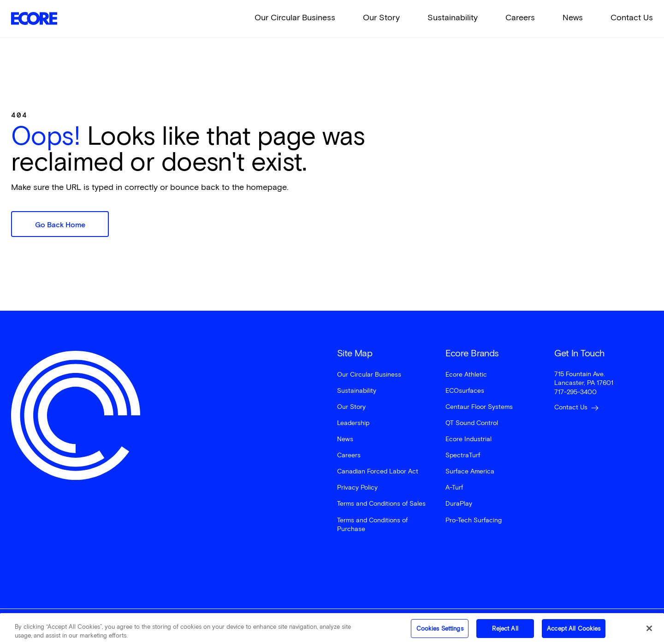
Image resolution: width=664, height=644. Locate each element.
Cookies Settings (440, 633)
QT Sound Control (472, 423)
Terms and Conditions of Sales (381, 504)
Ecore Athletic (466, 375)
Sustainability (453, 18)
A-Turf (454, 487)
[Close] (649, 633)
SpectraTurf (463, 455)
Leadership (353, 423)
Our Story (381, 18)
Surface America (470, 471)
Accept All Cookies (574, 633)
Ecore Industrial (468, 439)
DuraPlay (459, 504)
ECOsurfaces (465, 391)
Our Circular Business (295, 18)
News (573, 18)
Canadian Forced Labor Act (378, 471)
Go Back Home (60, 225)
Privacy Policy (357, 487)
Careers (520, 18)
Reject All (505, 633)
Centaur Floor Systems (479, 407)
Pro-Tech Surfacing (474, 520)
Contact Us (632, 18)
